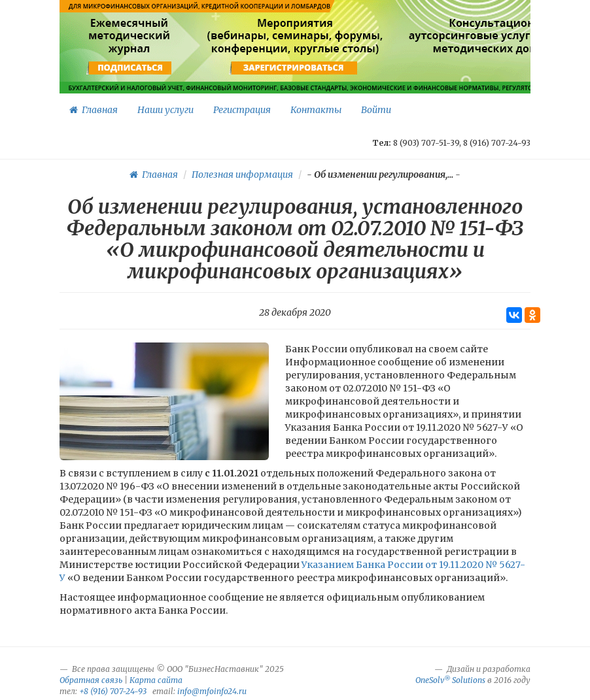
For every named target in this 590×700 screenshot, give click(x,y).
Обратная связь (91, 680)
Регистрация (242, 110)
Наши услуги (165, 110)
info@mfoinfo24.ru (212, 691)
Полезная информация (242, 175)
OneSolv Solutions (450, 680)
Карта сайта (156, 680)
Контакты (316, 110)
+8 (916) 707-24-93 (113, 691)
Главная (94, 110)
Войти (376, 110)
